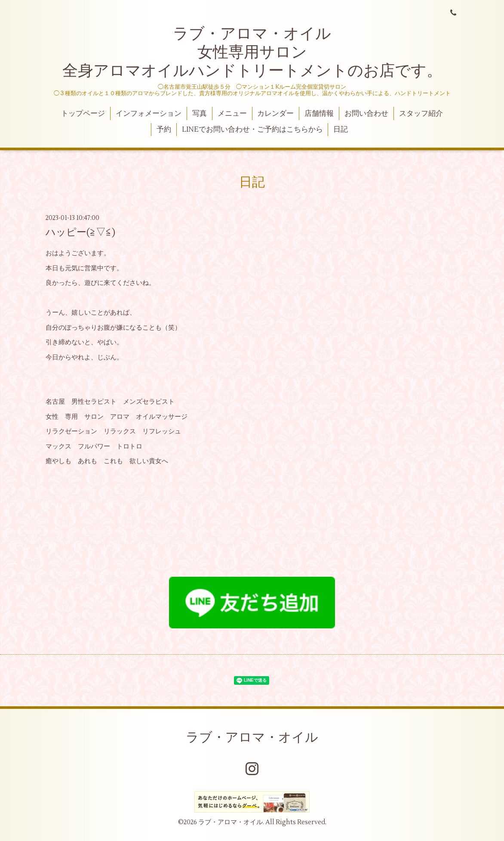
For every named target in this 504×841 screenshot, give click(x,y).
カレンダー (275, 114)
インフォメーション (149, 114)
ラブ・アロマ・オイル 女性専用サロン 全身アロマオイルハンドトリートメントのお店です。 (252, 53)
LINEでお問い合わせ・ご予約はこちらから (252, 130)
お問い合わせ (366, 114)
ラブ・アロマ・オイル (252, 737)
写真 (200, 114)
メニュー (232, 114)
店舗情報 (319, 114)
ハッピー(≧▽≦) (80, 232)
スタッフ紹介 (421, 114)
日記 (341, 130)
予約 (164, 130)
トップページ (83, 114)
